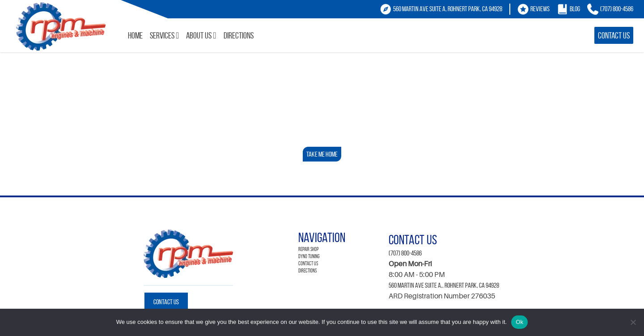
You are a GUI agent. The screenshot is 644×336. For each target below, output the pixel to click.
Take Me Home (322, 154)
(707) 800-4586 (617, 9)
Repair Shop (308, 249)
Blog (575, 9)
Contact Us (614, 35)
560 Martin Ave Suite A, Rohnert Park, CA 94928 (448, 9)
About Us (199, 35)
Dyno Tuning (309, 256)
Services (162, 35)
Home (135, 35)
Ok (519, 322)
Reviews (540, 9)
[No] (633, 322)
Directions (239, 35)
